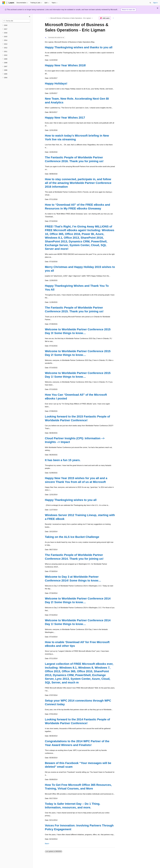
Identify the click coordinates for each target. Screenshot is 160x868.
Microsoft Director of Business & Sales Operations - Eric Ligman (71, 18)
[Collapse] (30, 17)
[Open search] (150, 3)
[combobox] (16, 21)
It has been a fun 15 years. (63, 460)
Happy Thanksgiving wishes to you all (71, 500)
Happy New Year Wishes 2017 (65, 118)
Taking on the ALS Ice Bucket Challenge (72, 537)
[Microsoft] (4, 3)
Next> (47, 844)
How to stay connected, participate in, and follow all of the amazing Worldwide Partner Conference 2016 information (78, 183)
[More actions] (113, 18)
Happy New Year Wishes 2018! (65, 65)
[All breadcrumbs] (47, 18)
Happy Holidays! (56, 83)
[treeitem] (16, 25)
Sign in (155, 3)
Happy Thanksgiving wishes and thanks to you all (79, 47)
